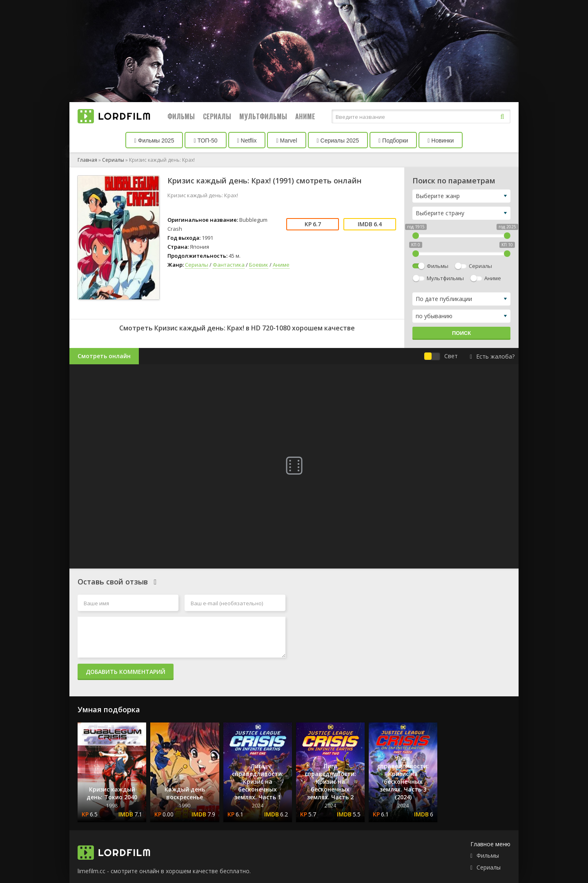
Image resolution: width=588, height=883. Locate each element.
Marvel (286, 140)
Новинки (441, 140)
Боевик (259, 265)
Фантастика (229, 265)
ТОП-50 (205, 140)
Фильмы (181, 116)
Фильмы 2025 (154, 140)
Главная (87, 160)
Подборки (393, 140)
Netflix (247, 140)
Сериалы (217, 116)
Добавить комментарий (126, 672)
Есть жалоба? (492, 356)
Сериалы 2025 (338, 140)
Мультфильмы (263, 116)
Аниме (305, 116)
